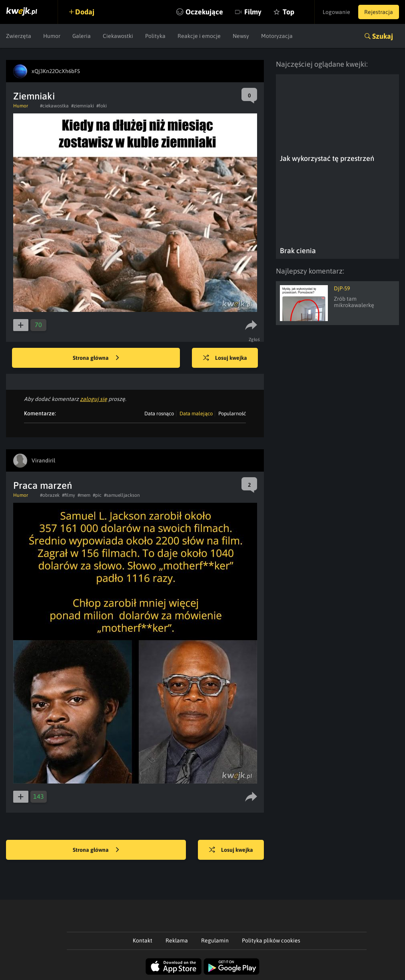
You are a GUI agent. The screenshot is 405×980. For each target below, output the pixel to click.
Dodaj (85, 12)
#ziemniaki (83, 106)
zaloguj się (94, 399)
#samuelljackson (122, 495)
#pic (97, 495)
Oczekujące (204, 12)
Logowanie (336, 12)
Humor (52, 36)
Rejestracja (379, 12)
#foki (102, 106)
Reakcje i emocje (199, 36)
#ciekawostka (54, 106)
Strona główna (96, 358)
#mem (84, 495)
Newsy (241, 36)
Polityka (155, 36)
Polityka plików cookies (271, 940)
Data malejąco (196, 414)
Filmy (253, 12)
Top (288, 12)
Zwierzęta (19, 36)
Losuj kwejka (225, 358)
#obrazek (50, 495)
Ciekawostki (118, 36)
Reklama (177, 940)
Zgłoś (254, 339)
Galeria (82, 36)
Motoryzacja (277, 36)
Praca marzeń (43, 485)
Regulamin (215, 940)
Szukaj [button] (383, 36)
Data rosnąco (159, 414)
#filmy (69, 495)
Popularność (232, 414)
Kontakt (143, 940)
